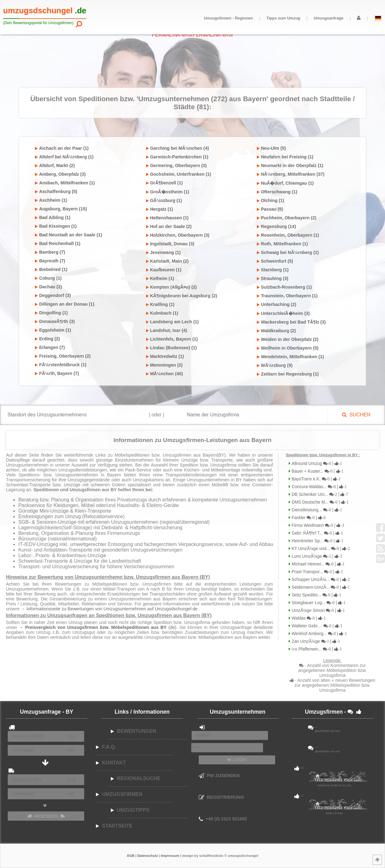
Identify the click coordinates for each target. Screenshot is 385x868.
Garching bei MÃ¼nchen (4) (177, 148)
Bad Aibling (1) (53, 217)
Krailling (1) (160, 304)
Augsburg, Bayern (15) (61, 209)
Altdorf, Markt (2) (55, 165)
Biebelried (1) (51, 269)
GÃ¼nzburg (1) (164, 200)
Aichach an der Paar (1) (62, 148)
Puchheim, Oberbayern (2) (287, 218)
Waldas (308, 618)
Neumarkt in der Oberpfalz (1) (290, 165)
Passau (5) (270, 209)
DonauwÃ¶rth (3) (55, 321)
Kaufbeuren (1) (164, 270)
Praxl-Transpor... (317, 572)
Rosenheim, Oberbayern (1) (288, 235)
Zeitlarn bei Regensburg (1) (288, 374)
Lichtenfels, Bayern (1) (172, 339)
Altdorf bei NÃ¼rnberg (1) (64, 157)
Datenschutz (148, 856)
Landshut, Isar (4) (167, 330)
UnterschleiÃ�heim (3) (283, 313)
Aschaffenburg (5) (56, 191)
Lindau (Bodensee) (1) (171, 348)
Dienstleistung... (316, 510)
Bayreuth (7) (50, 261)
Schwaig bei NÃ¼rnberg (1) (288, 252)
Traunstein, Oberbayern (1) (287, 296)
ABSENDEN (46, 816)
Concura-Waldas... (318, 487)
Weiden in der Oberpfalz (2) (288, 339)
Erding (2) (47, 339)
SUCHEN (356, 415)
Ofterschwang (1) (277, 192)
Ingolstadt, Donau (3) (170, 244)
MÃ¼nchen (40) (164, 374)
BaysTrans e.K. (315, 479)
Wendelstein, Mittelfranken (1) (290, 357)
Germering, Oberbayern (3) (176, 165)
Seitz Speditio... (316, 595)
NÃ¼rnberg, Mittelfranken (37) (291, 174)
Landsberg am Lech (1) (173, 322)
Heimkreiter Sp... (317, 541)
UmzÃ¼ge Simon (318, 610)
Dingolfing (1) (51, 313)
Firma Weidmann (317, 525)
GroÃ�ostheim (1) (168, 192)
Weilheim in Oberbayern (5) (288, 348)
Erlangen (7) (50, 347)
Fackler (308, 518)
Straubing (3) (273, 278)
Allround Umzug (316, 464)
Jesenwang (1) (163, 252)
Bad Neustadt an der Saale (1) (68, 235)
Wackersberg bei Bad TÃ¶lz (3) (291, 322)
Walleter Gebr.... (316, 626)
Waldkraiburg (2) (276, 331)
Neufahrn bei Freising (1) (285, 157)
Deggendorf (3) (53, 295)
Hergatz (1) (160, 209)
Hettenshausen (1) (167, 218)
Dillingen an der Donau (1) (65, 304)
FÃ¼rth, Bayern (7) (57, 373)
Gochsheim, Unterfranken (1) (179, 174)
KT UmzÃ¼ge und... (320, 549)
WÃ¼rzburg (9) (275, 365)
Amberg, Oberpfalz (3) (60, 174)
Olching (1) (270, 200)
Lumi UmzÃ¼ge (316, 556)
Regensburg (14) (277, 226)
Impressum (170, 856)
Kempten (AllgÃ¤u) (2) (171, 287)
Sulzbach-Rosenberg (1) (284, 287)
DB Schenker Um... (319, 494)
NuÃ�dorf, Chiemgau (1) (285, 183)
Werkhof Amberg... (318, 634)
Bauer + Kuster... (317, 471)
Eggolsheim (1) (53, 330)
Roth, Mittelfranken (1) (282, 244)
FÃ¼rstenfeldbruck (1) (61, 365)
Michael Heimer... (317, 564)
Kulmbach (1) (162, 313)
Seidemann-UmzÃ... (320, 587)
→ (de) (98, 627)
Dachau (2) (48, 287)
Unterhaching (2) (277, 304)
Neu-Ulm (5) (271, 148)
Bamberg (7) (50, 252)
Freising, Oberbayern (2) (63, 356)
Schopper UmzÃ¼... (320, 580)
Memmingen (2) (164, 365)
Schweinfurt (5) (275, 261)
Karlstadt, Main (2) (167, 261)
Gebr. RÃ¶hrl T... (317, 533)
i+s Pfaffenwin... (316, 649)
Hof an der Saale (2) (169, 226)
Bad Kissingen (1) (56, 226)
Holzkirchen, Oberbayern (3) (178, 235)
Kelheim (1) (160, 278)
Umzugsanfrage (329, 18)
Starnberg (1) (273, 270)
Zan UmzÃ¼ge (315, 641)
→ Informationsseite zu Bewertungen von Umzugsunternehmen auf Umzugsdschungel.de (110, 609)
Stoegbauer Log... (318, 603)
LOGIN (237, 760)
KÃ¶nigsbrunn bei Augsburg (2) (182, 296)
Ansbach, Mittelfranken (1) (65, 183)
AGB (131, 856)
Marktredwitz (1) (165, 356)
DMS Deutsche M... (319, 502)
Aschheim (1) (51, 200)
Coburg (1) (48, 278)
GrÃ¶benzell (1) (164, 183)
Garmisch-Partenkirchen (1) (177, 157)
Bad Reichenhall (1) (58, 243)
